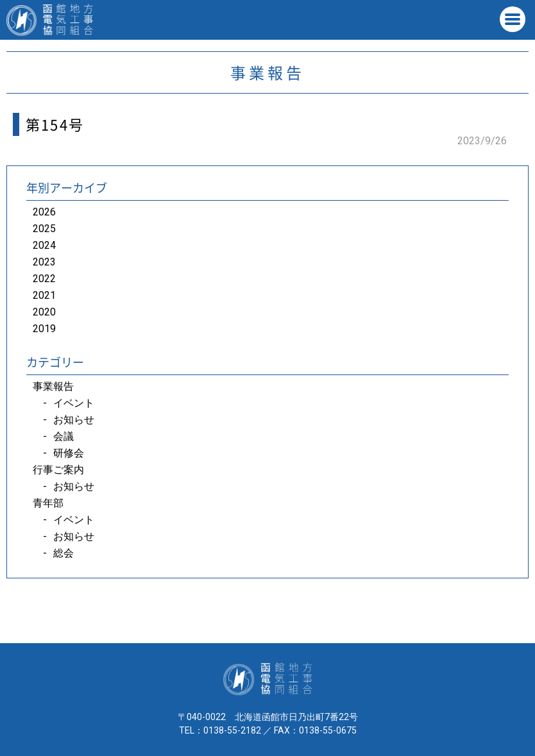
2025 (44, 229)
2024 (44, 245)
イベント (74, 403)
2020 (44, 312)
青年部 (48, 503)
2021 (44, 295)
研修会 (69, 453)
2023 (44, 262)
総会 (64, 553)
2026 (44, 212)
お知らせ (74, 420)
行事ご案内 (58, 470)
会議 (64, 436)
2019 (44, 329)
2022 (44, 279)
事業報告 (53, 386)
